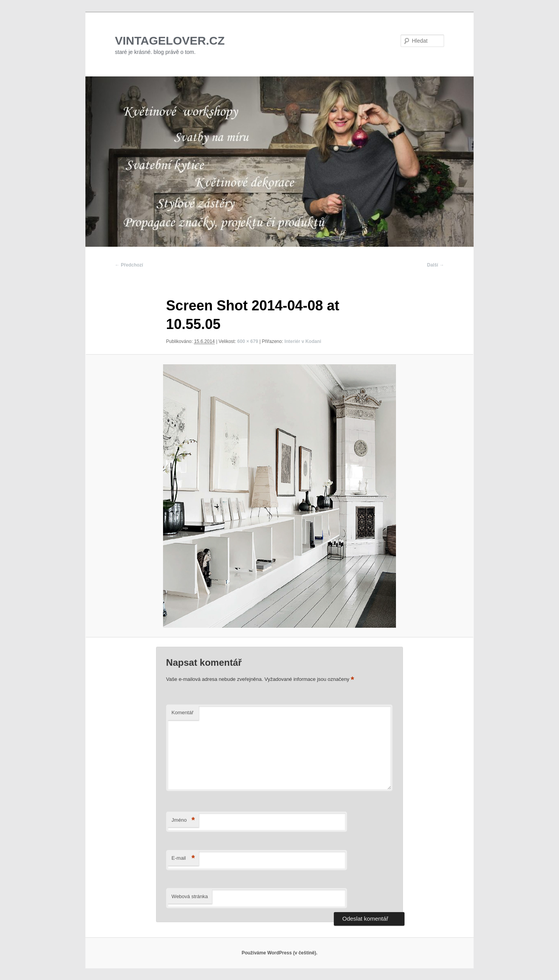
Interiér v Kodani (303, 341)
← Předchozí (129, 265)
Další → (436, 265)
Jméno (183, 820)
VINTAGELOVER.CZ (170, 41)
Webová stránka (190, 896)
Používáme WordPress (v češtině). (279, 953)
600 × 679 (248, 341)
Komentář (182, 712)
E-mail (183, 858)
